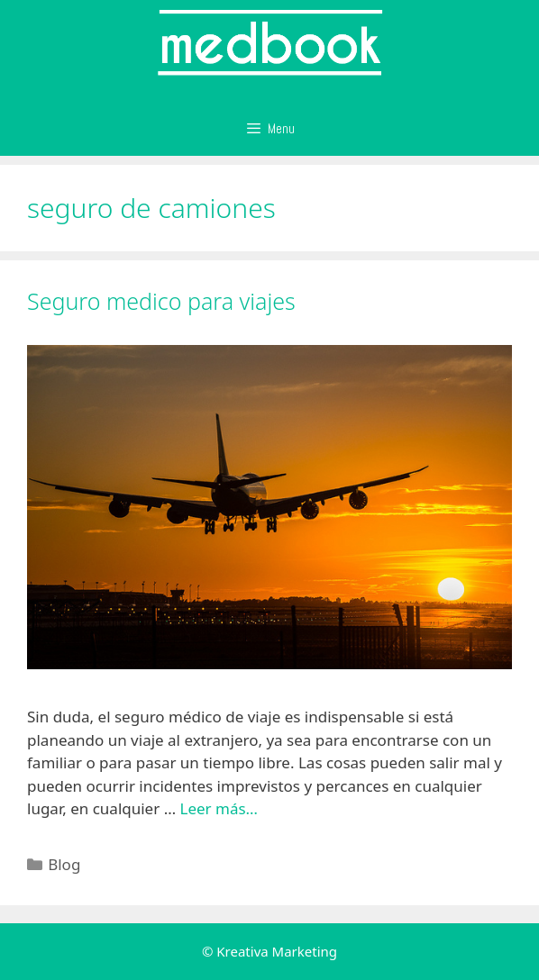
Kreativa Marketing (277, 951)
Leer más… (219, 808)
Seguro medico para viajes (161, 301)
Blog (64, 864)
